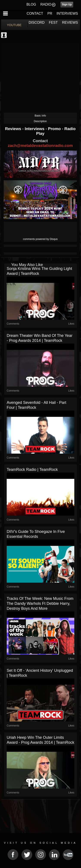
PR (50, 13)
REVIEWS (70, 23)
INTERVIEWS (67, 13)
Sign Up (67, 5)
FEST (53, 23)
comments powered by (40, 239)
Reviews (14, 129)
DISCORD (37, 23)
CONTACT (35, 13)
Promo (55, 129)
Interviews (35, 129)
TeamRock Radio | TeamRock (32, 470)
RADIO (46, 4)
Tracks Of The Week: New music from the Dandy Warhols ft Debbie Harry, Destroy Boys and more (40, 604)
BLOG (31, 4)
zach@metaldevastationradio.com (40, 145)
